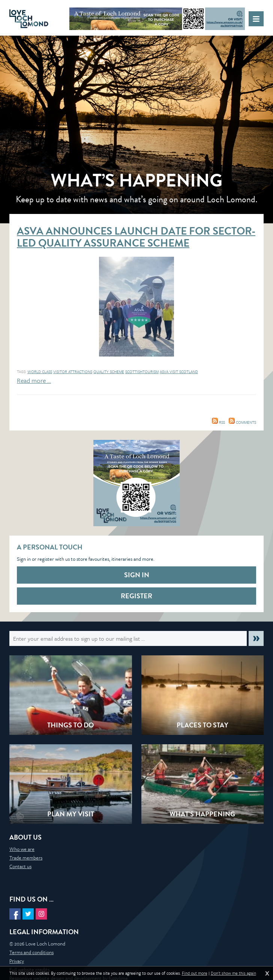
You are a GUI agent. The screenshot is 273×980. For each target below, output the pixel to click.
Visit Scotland (184, 372)
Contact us (20, 866)
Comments (242, 422)
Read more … (34, 380)
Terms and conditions (31, 952)
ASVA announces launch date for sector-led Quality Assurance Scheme (136, 237)
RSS (218, 422)
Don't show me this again (233, 973)
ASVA (165, 372)
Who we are (22, 849)
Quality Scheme (109, 372)
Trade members (26, 858)
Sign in (137, 575)
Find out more (195, 973)
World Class (40, 372)
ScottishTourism (142, 372)
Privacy (17, 961)
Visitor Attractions (73, 372)
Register (136, 596)
